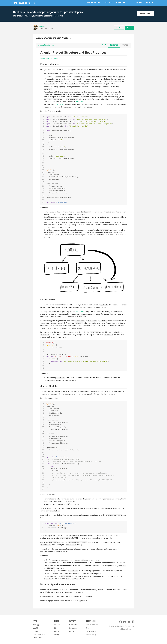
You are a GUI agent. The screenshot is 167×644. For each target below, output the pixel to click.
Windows (36, 631)
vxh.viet (42, 26)
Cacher (81, 102)
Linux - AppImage (39, 635)
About (56, 631)
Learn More (145, 14)
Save (129, 28)
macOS (35, 628)
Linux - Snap (37, 638)
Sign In (139, 3)
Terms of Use (91, 631)
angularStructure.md (46, 45)
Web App (108, 3)
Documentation (92, 625)
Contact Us (73, 628)
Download (121, 3)
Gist (76, 102)
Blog (88, 628)
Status (71, 631)
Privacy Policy (91, 635)
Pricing (57, 635)
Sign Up (150, 3)
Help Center (73, 625)
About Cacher (94, 3)
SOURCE (44, 59)
